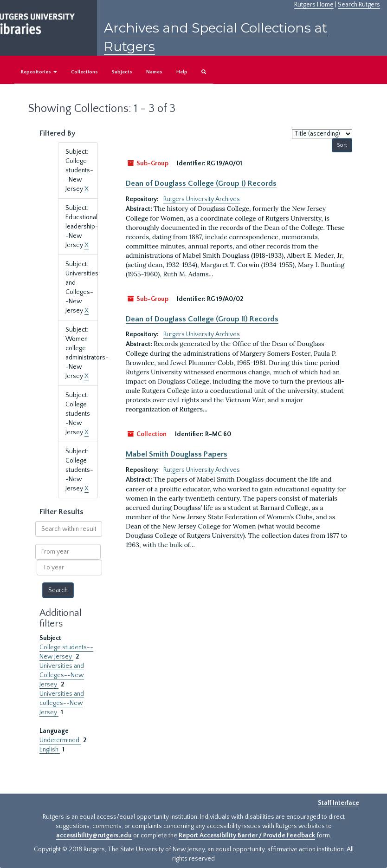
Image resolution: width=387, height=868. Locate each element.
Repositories (39, 72)
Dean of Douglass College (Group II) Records (202, 319)
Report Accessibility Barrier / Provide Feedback (247, 835)
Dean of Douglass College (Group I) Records (201, 183)
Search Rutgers (359, 5)
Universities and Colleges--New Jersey (62, 675)
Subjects (122, 72)
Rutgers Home (314, 5)
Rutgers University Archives (202, 199)
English (50, 750)
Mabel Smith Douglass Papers (177, 454)
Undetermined (60, 740)
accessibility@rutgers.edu (94, 835)
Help (182, 72)
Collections (84, 72)
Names (154, 72)
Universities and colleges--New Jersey (62, 703)
